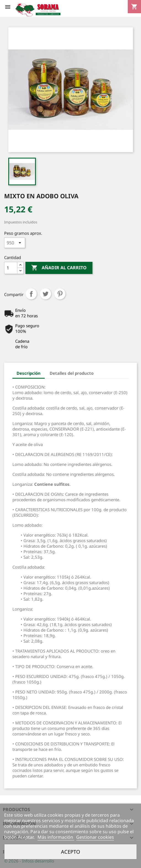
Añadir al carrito (59, 268)
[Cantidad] (11, 268)
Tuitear (46, 294)
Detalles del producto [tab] (72, 373)
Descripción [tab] (29, 373)
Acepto (70, 852)
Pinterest (60, 294)
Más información (56, 837)
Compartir (31, 294)
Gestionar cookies (95, 837)
